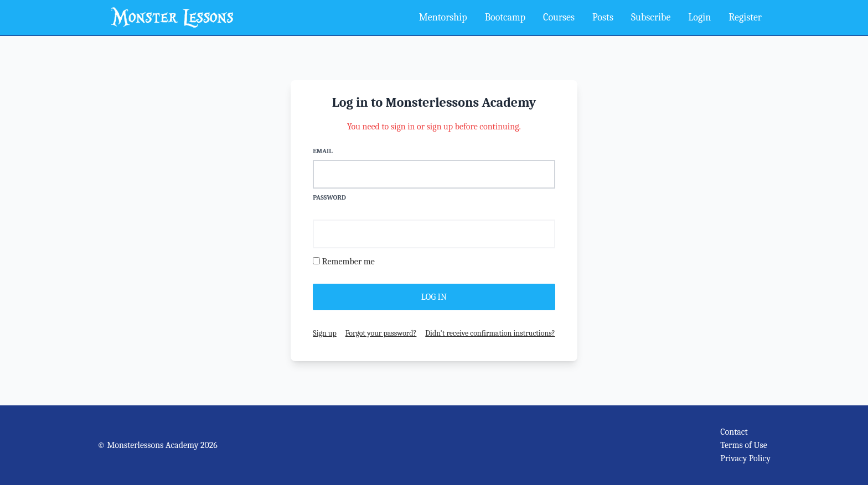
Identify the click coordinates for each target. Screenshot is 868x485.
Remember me (348, 262)
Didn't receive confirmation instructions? (490, 333)
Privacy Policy (745, 458)
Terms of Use (744, 445)
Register (745, 17)
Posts (603, 17)
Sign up (324, 333)
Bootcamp (505, 17)
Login (699, 17)
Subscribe (651, 17)
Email (322, 151)
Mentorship (443, 17)
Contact (734, 432)
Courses (559, 17)
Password (329, 197)
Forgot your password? (381, 333)
